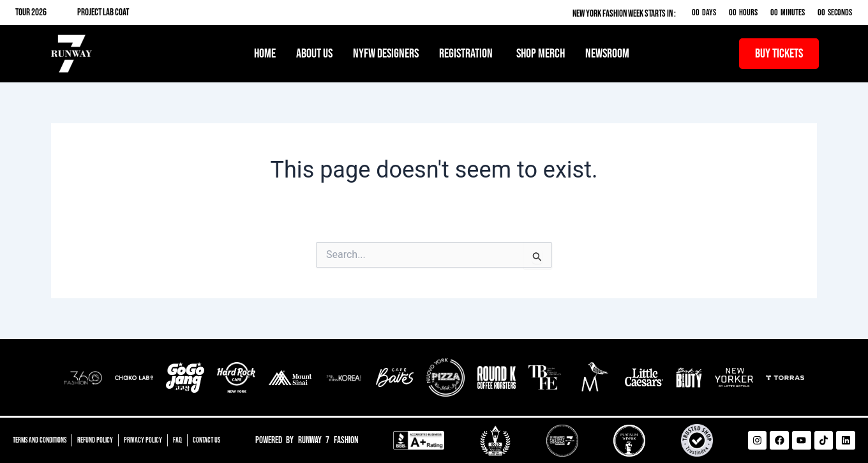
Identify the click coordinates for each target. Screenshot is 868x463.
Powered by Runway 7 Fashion (306, 440)
